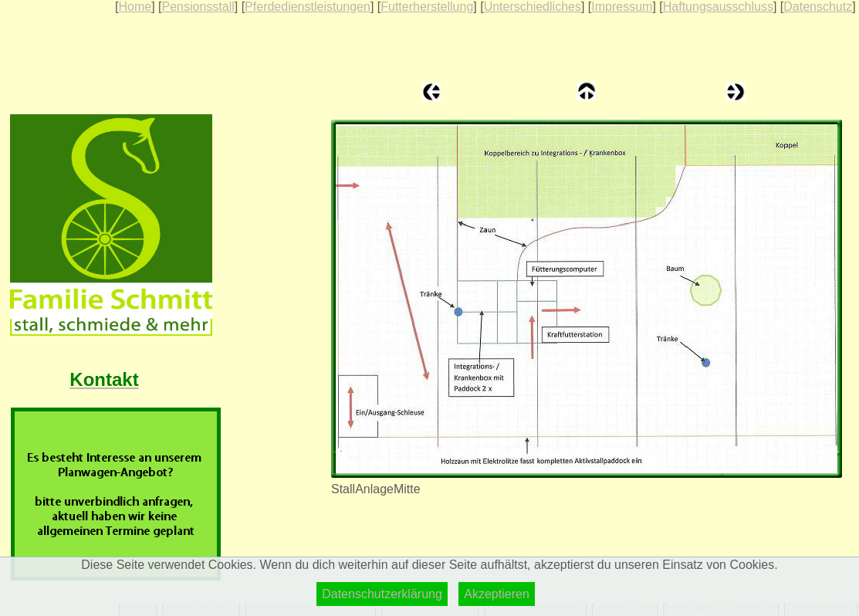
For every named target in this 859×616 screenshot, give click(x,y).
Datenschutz (818, 7)
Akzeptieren (497, 594)
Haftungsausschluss (718, 7)
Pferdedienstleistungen (308, 7)
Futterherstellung (427, 7)
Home (135, 7)
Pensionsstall (198, 7)
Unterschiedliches (533, 7)
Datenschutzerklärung (382, 594)
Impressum (622, 7)
